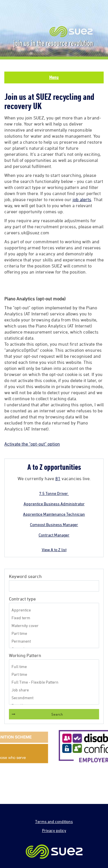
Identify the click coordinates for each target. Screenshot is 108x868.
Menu (54, 77)
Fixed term (54, 618)
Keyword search (25, 576)
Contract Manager (54, 535)
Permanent (54, 641)
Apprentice (54, 610)
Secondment (54, 698)
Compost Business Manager (54, 524)
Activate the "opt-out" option (32, 444)
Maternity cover (54, 625)
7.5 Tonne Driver (54, 493)
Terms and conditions (54, 821)
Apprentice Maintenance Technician (54, 514)
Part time (54, 633)
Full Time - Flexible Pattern (54, 682)
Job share (54, 690)
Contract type (22, 599)
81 (58, 478)
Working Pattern (25, 655)
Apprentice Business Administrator (54, 504)
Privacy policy (54, 830)
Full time (54, 666)
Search (57, 714)
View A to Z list (54, 550)
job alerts (82, 199)
